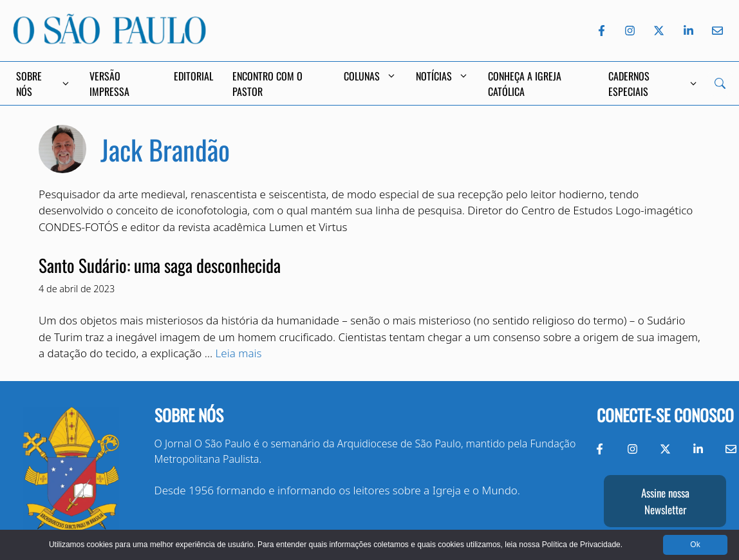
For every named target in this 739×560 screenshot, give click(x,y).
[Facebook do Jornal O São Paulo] (602, 31)
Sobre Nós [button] (43, 84)
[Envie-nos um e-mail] (715, 31)
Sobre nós (189, 415)
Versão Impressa (109, 84)
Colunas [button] (370, 76)
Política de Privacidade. (582, 545)
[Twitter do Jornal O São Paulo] (659, 31)
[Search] (720, 83)
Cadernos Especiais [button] (653, 84)
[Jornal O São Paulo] (109, 40)
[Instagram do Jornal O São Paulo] (630, 31)
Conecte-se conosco (665, 415)
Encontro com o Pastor (267, 84)
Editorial (193, 76)
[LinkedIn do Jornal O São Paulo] (688, 31)
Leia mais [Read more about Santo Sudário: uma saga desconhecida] (239, 353)
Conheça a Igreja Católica (525, 84)
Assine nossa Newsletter (665, 501)
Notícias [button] (442, 76)
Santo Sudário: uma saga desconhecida (160, 265)
